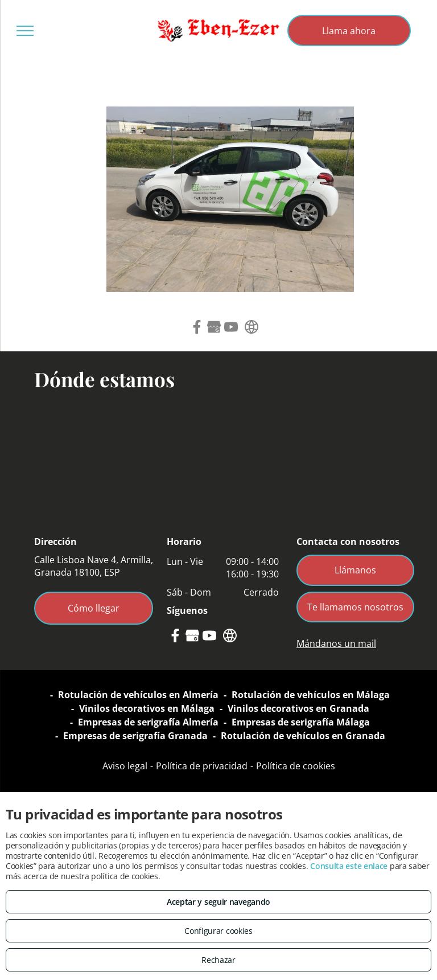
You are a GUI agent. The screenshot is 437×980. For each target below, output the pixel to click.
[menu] (25, 31)
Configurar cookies (218, 931)
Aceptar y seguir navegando (218, 902)
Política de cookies (296, 766)
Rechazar (218, 960)
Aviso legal (125, 766)
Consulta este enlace (349, 866)
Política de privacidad (202, 766)
